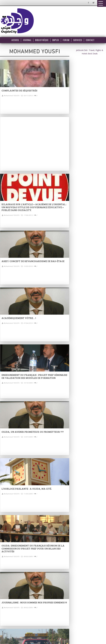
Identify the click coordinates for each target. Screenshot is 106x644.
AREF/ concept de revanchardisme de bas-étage (33, 261)
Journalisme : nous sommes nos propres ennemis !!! (34, 602)
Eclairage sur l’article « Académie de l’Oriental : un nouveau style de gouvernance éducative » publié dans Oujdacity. (34, 207)
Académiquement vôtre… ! (19, 318)
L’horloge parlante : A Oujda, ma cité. (27, 489)
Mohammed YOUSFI (11, 96)
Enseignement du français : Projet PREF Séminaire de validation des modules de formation (34, 376)
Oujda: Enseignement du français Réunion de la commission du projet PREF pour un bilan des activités (33, 548)
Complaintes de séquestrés (19, 90)
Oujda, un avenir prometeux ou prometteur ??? (33, 432)
